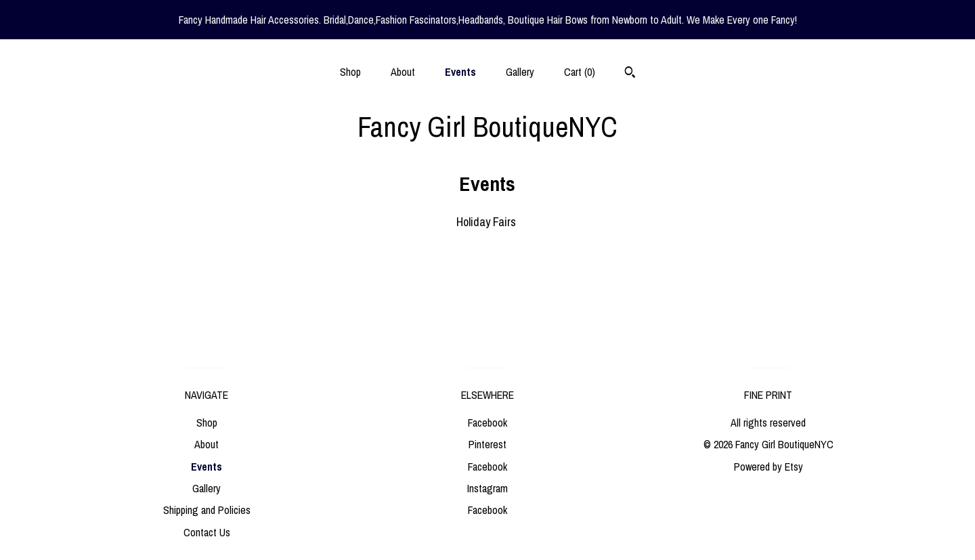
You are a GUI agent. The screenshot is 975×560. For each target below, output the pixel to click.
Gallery (520, 72)
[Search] (630, 74)
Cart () (580, 72)
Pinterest (487, 444)
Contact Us (207, 532)
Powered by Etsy (768, 467)
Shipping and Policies (207, 510)
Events (460, 72)
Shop (350, 72)
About (403, 72)
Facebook (487, 423)
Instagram (487, 488)
